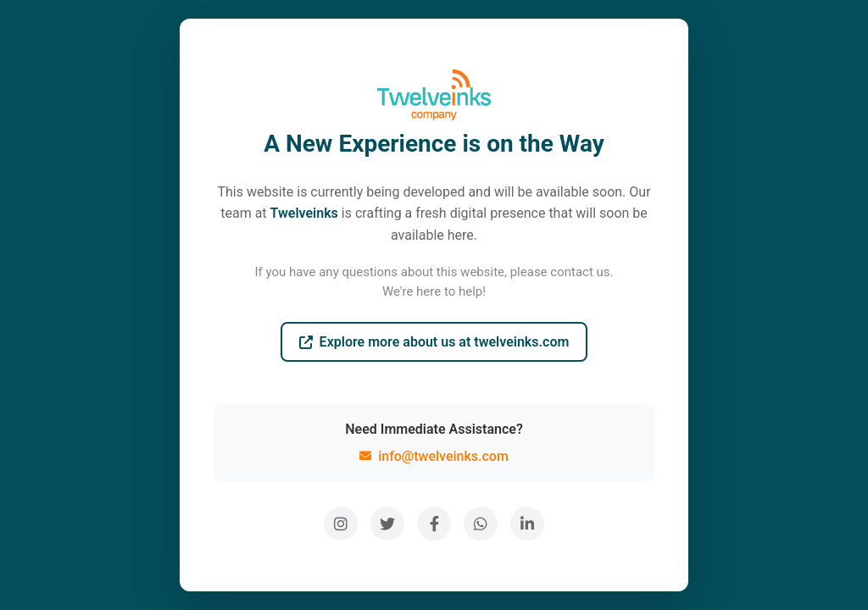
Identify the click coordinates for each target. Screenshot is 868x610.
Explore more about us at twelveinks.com (434, 342)
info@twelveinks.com (434, 456)
